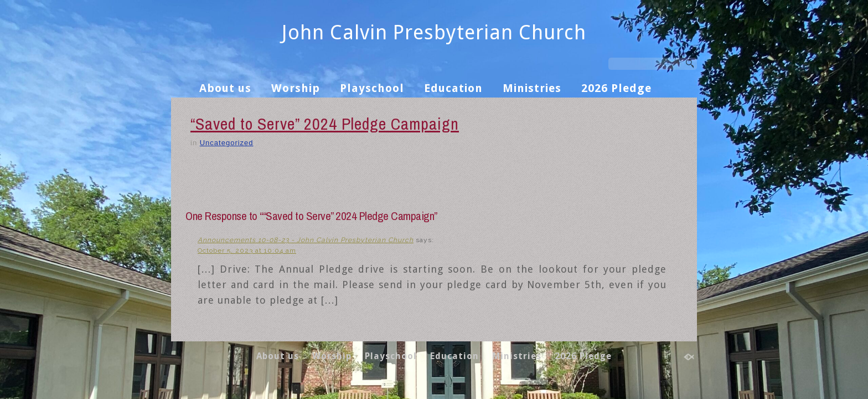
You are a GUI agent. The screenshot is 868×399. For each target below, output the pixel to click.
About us (225, 88)
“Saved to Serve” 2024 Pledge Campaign (325, 124)
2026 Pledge (616, 88)
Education (453, 88)
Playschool (372, 88)
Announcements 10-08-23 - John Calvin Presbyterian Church (306, 240)
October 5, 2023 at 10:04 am (247, 250)
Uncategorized (227, 143)
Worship (296, 88)
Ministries (532, 88)
